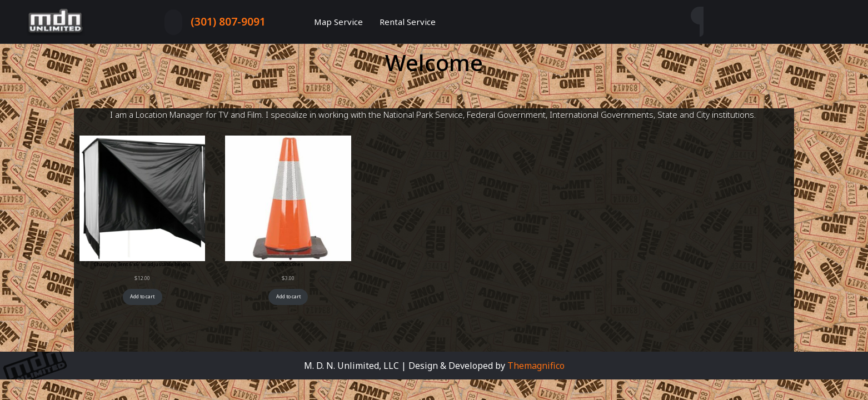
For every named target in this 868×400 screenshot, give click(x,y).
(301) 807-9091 (228, 22)
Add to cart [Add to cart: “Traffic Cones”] (288, 297)
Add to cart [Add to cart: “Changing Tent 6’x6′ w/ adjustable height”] (142, 297)
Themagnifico (535, 366)
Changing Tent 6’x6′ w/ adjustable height (142, 264)
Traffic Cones (288, 264)
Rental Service (408, 22)
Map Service (338, 22)
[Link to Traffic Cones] (288, 198)
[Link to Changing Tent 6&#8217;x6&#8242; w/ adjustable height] (142, 198)
